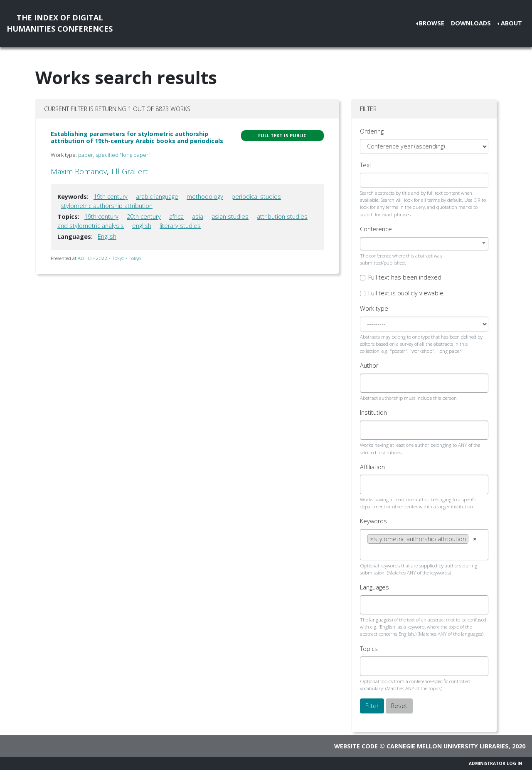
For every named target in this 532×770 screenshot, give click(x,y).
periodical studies (256, 197)
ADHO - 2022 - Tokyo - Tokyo (109, 258)
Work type (374, 308)
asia (198, 217)
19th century (111, 197)
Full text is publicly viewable (406, 293)
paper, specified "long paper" (114, 155)
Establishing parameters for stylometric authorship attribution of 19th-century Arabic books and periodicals (137, 137)
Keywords (373, 521)
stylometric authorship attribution (107, 206)
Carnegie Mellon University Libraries (448, 746)
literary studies (180, 226)
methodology (205, 197)
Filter (372, 706)
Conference (376, 229)
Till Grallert (129, 171)
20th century (144, 217)
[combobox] (424, 244)
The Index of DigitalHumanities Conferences (60, 23)
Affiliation (372, 467)
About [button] (511, 23)
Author (369, 365)
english (142, 226)
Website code (356, 746)
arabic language (157, 197)
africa (176, 217)
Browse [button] (432, 23)
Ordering (372, 131)
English (107, 236)
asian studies (230, 217)
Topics (369, 649)
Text (366, 165)
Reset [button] (399, 706)
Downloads (471, 23)
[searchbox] (370, 383)
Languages (374, 587)
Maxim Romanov (79, 171)
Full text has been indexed (405, 277)
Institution (373, 412)
